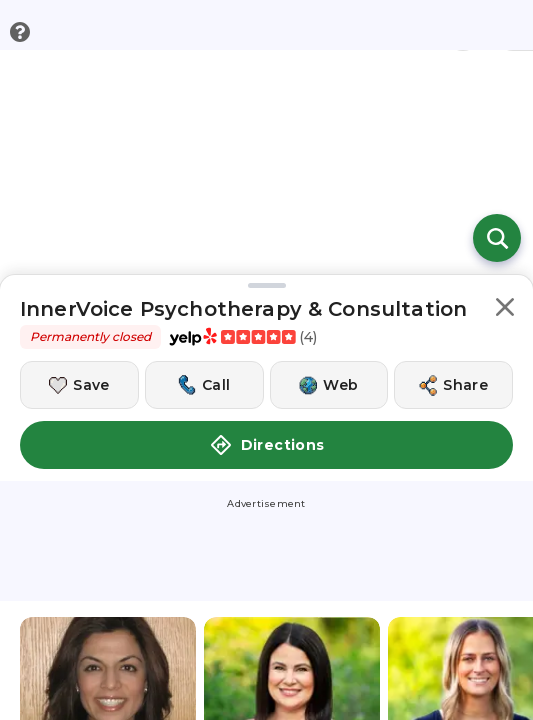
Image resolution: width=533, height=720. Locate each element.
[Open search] (497, 238)
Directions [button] (267, 445)
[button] (505, 310)
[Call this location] (204, 385)
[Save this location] (79, 385)
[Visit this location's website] (329, 385)
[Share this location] (453, 385)
